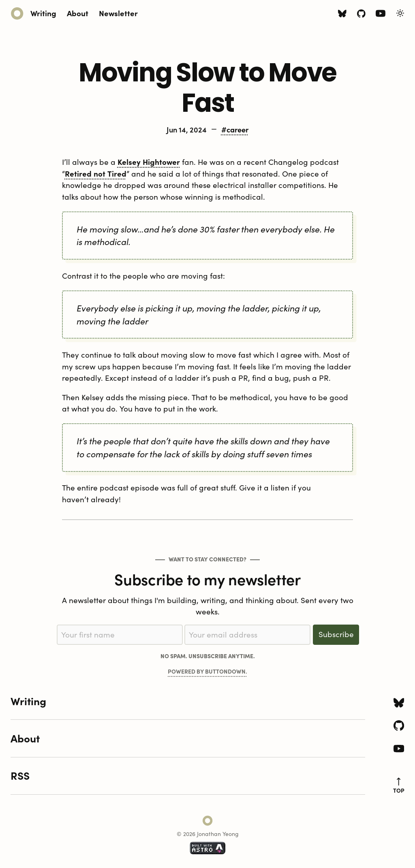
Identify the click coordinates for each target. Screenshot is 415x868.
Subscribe (336, 634)
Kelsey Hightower (149, 162)
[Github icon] (361, 15)
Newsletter (118, 13)
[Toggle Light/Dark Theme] (400, 13)
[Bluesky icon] (342, 15)
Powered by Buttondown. (207, 671)
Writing (43, 13)
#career (235, 129)
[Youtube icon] (381, 15)
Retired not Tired (96, 173)
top (399, 786)
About (78, 13)
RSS (20, 775)
